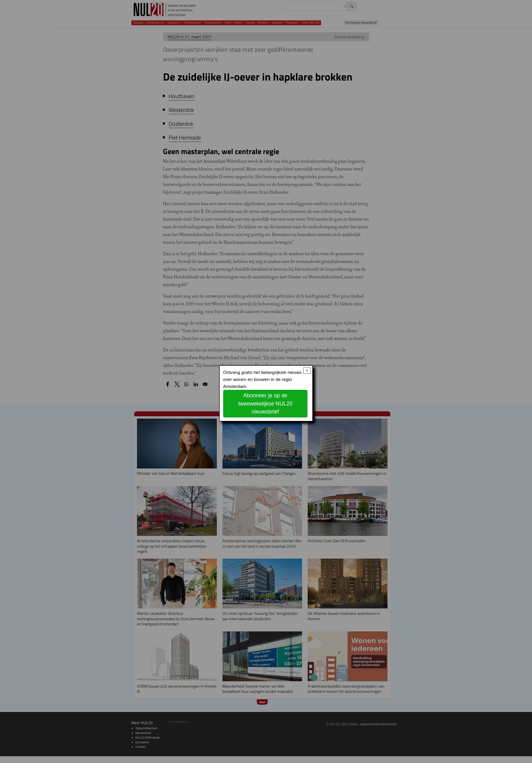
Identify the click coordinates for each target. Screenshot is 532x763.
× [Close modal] (307, 370)
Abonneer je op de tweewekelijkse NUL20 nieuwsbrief (265, 404)
